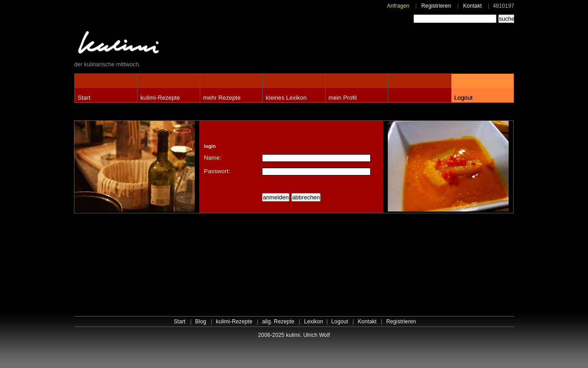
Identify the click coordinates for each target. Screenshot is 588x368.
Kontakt (473, 6)
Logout (464, 98)
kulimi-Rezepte (161, 98)
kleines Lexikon (287, 98)
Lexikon (313, 322)
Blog (201, 322)
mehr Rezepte (222, 98)
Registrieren (436, 6)
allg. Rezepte (278, 322)
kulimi (160, 44)
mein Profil (343, 98)
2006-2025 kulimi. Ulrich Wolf (294, 335)
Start (84, 98)
